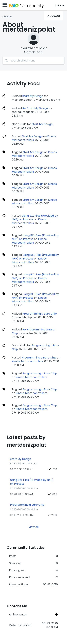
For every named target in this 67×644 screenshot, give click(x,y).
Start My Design (33, 96)
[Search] (33, 61)
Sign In (60, 5)
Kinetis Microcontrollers (29, 221)
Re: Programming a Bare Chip (33, 331)
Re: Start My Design (35, 108)
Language (53, 16)
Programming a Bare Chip (40, 314)
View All (33, 527)
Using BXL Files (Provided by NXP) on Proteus (35, 218)
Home (8, 16)
